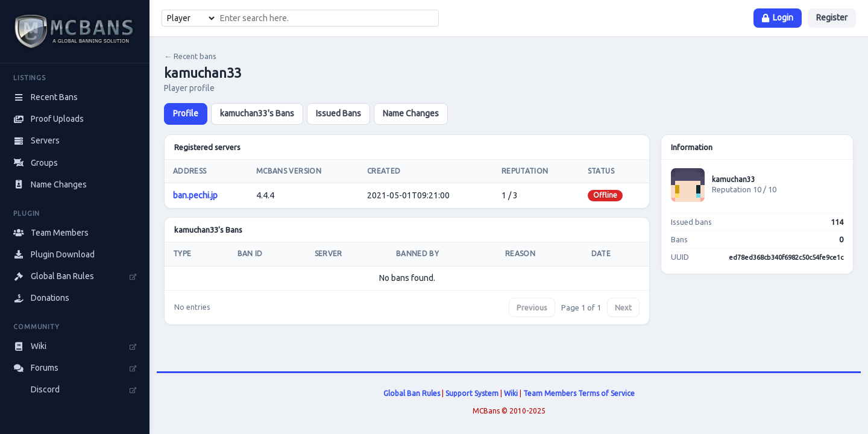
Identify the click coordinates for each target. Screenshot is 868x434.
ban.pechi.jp (195, 195)
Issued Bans (338, 113)
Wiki (511, 393)
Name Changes (411, 113)
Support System (472, 393)
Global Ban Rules (412, 393)
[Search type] (189, 18)
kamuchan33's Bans (257, 113)
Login (778, 17)
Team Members (550, 393)
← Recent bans (190, 56)
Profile (186, 113)
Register (832, 17)
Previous (532, 307)
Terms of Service (606, 393)
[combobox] (327, 18)
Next (623, 307)
